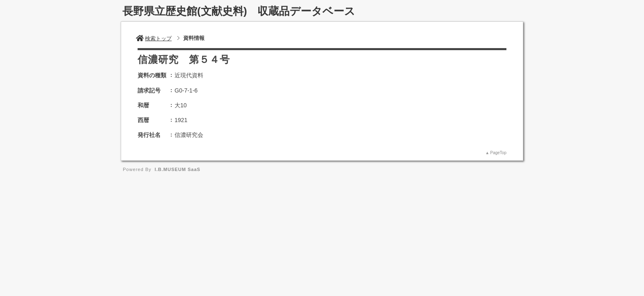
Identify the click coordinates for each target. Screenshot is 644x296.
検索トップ (154, 38)
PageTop (498, 153)
